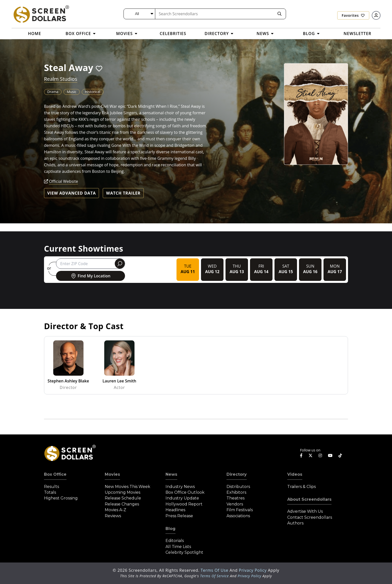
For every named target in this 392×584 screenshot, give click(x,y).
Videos (295, 474)
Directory (237, 474)
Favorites (353, 15)
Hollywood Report (184, 504)
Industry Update (182, 498)
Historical (93, 92)
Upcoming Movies (122, 492)
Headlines (175, 510)
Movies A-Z (115, 510)
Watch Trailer (123, 193)
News (171, 474)
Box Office (55, 474)
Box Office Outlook (185, 492)
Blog (170, 529)
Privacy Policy (253, 570)
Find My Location (90, 276)
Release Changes (122, 504)
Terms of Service (214, 576)
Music (71, 92)
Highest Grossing (61, 498)
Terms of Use (215, 570)
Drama (53, 92)
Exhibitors (236, 492)
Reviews (113, 516)
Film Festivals (240, 510)
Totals (50, 492)
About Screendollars (309, 499)
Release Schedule (123, 498)
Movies (112, 474)
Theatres (235, 498)
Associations (238, 516)
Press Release (179, 516)
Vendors (235, 504)
